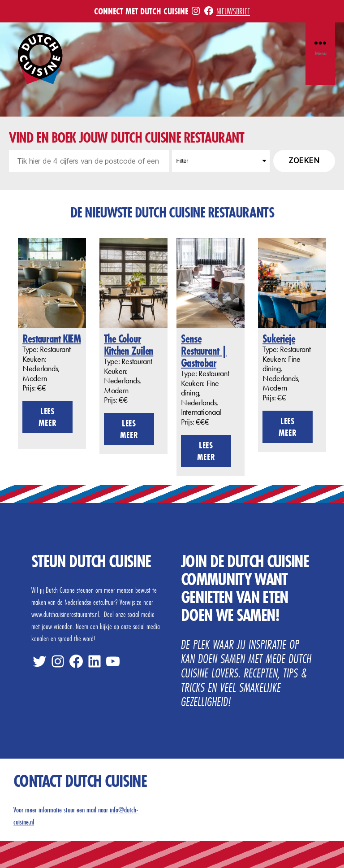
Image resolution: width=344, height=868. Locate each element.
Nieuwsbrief (233, 11)
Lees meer (48, 417)
